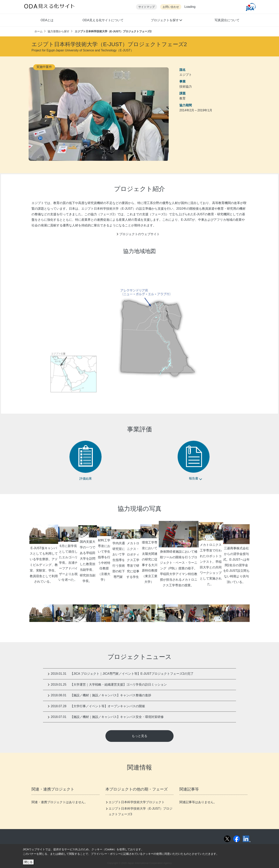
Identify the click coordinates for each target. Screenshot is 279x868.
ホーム (39, 31)
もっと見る (139, 736)
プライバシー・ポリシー (106, 854)
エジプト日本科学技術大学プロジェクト (137, 802)
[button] (166, 21)
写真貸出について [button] (227, 20)
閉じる (28, 862)
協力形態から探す (59, 31)
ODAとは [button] (47, 20)
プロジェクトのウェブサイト (139, 234)
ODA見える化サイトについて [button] (103, 20)
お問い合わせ (171, 7)
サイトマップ (147, 7)
